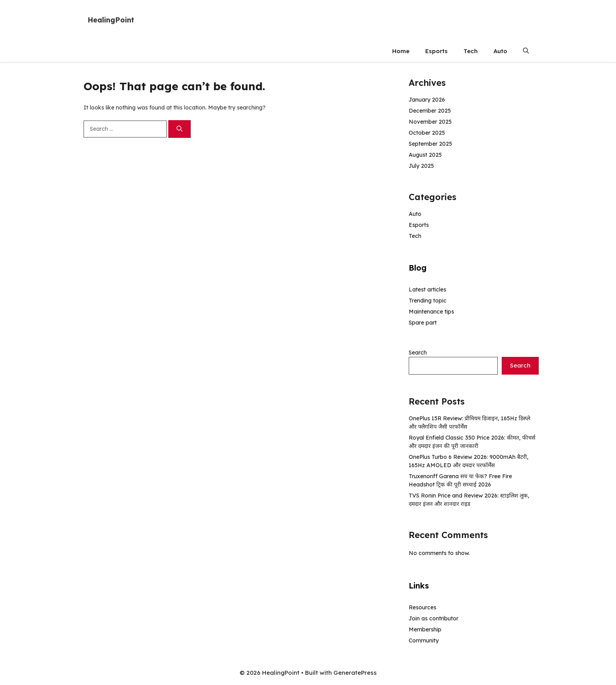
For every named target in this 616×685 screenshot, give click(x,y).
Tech (471, 51)
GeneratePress (355, 673)
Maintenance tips (431, 312)
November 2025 (430, 122)
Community (424, 640)
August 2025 (425, 155)
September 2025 (430, 144)
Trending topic (428, 301)
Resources (422, 607)
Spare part (423, 323)
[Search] (180, 129)
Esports (436, 51)
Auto (500, 51)
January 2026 (427, 100)
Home (401, 51)
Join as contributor (434, 618)
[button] (526, 51)
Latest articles (427, 290)
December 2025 (430, 111)
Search (418, 353)
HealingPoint (111, 20)
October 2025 (427, 133)
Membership (425, 629)
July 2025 (421, 166)
